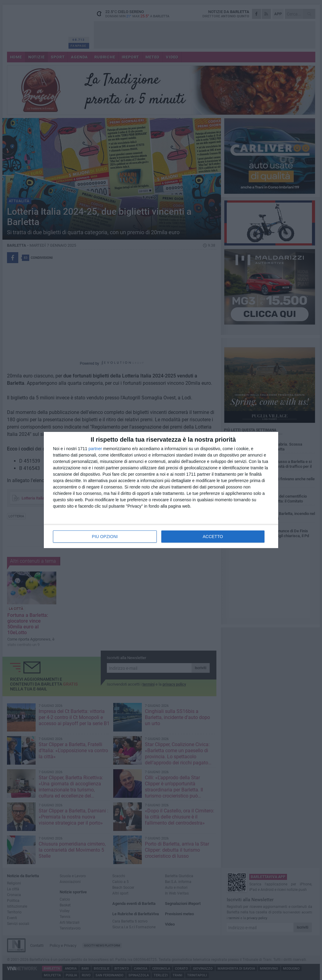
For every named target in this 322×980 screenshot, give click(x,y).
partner (95, 449)
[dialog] (161, 490)
